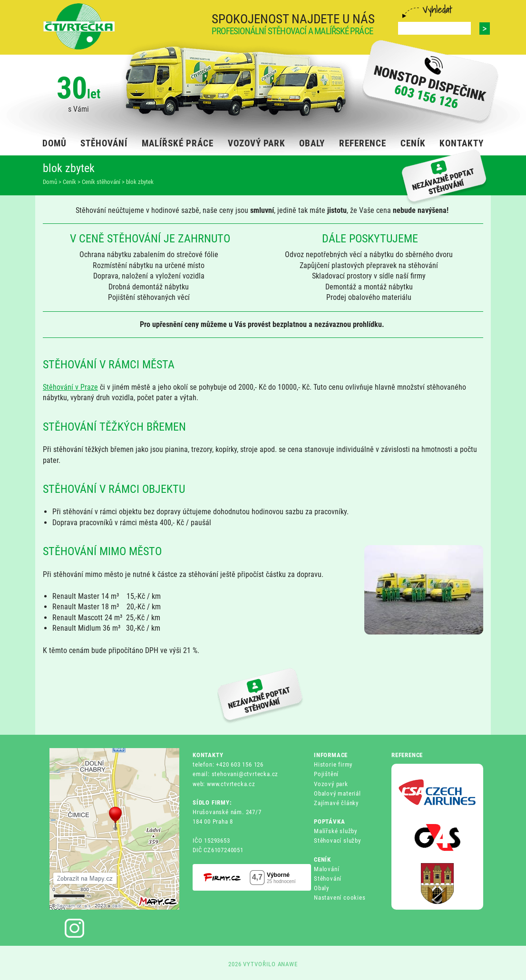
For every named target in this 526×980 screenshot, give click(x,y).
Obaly (321, 888)
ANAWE (288, 964)
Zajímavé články (336, 803)
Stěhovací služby (337, 841)
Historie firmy (333, 764)
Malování (326, 869)
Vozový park (331, 784)
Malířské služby (336, 831)
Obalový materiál (337, 793)
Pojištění (326, 774)
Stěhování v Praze (70, 387)
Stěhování (328, 879)
